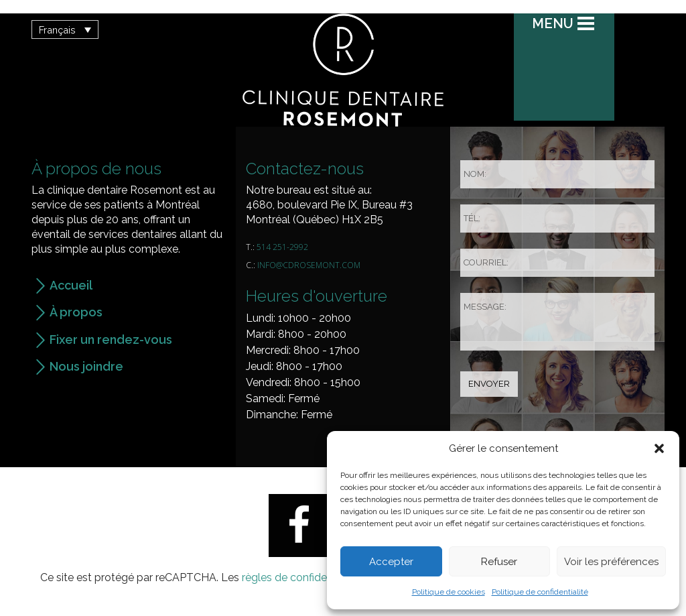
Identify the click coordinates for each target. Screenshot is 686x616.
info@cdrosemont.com (309, 265)
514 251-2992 (282, 247)
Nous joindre (86, 366)
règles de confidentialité (301, 577)
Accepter (391, 562)
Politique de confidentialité (540, 592)
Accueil (71, 285)
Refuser (499, 562)
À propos (76, 312)
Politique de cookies (449, 592)
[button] (659, 448)
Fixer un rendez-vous (111, 340)
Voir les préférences (611, 562)
